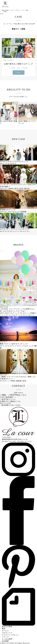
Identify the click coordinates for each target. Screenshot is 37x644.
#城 (18, 68)
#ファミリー (15, 231)
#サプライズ (5, 231)
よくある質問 (7, 639)
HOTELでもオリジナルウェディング (14, 161)
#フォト (14, 346)
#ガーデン (4, 189)
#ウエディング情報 (28, 313)
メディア (5, 637)
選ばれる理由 (7, 627)
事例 (27, 10)
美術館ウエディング (8, 210)
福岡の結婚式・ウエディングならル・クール (13, 10)
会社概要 (5, 641)
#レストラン (25, 231)
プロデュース (7, 633)
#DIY (2, 313)
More (18, 72)
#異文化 (27, 189)
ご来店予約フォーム (8, 399)
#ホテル (13, 163)
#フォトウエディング (14, 315)
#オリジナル (5, 163)
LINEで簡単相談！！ (8, 397)
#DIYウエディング (12, 313)
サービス (5, 631)
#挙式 (24, 381)
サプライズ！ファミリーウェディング (15, 229)
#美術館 (23, 212)
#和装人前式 (14, 189)
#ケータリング (14, 212)
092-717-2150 (5, 403)
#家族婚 (19, 381)
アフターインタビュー (11, 635)
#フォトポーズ (29, 315)
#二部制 (12, 68)
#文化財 (25, 68)
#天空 (21, 189)
